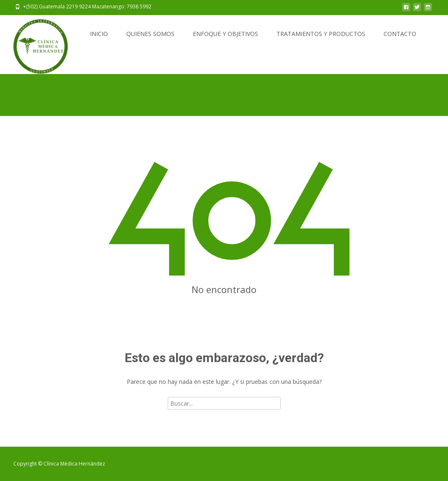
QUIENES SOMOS (150, 34)
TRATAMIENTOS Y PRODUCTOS (321, 34)
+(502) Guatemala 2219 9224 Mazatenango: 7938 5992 (87, 6)
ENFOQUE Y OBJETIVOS (225, 34)
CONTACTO (400, 34)
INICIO (99, 34)
